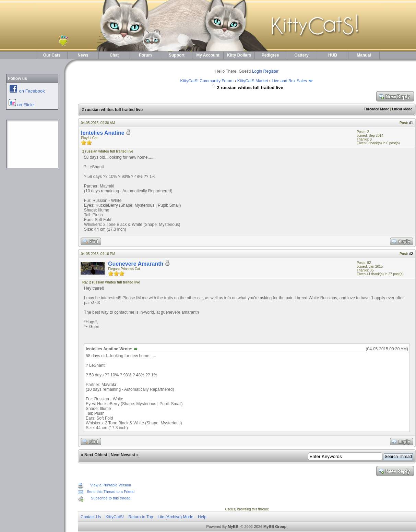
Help (202, 517)
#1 (411, 123)
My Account (208, 55)
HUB (333, 55)
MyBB (233, 527)
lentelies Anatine (103, 133)
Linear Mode (402, 109)
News (83, 55)
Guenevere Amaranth (136, 264)
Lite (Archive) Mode (176, 517)
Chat (114, 55)
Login (257, 71)
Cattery (301, 55)
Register (271, 71)
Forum (145, 55)
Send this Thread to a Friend (111, 492)
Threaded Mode (377, 109)
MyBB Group (275, 527)
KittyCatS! (115, 517)
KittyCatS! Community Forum (207, 81)
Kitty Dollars (239, 55)
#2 (411, 254)
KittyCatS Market (253, 81)
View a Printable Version (111, 485)
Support (177, 55)
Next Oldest (96, 455)
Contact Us (91, 517)
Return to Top (141, 517)
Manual (364, 55)
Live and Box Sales (289, 81)
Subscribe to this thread (111, 498)
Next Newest (123, 455)
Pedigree (270, 55)
